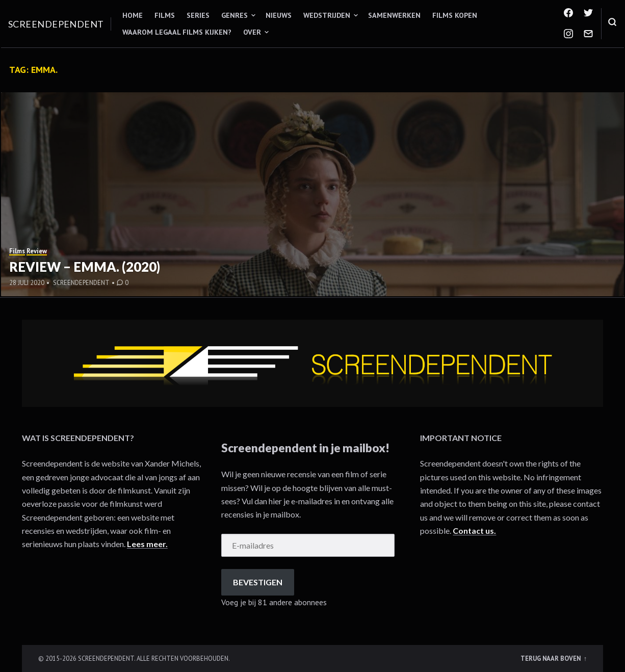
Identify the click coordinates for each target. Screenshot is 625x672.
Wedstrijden (327, 15)
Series (198, 15)
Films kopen (455, 15)
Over (252, 32)
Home (133, 15)
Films (165, 15)
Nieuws (279, 15)
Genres (235, 15)
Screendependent (56, 24)
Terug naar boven (551, 658)
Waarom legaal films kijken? (177, 32)
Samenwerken (394, 15)
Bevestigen (258, 582)
